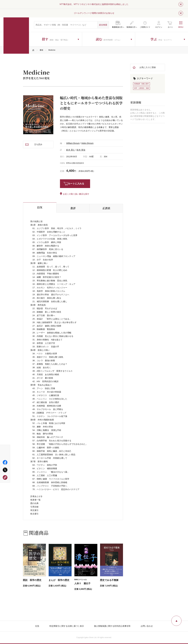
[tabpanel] (38, 115)
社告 (37, 626)
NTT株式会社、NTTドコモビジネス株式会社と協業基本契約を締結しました (94, 4)
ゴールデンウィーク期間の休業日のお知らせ (94, 13)
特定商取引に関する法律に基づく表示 (67, 626)
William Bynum (73, 143)
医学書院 (16, 36)
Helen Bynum (87, 143)
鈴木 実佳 (81, 150)
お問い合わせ (147, 626)
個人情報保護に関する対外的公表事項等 (112, 626)
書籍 (41, 50)
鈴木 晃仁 (71, 150)
